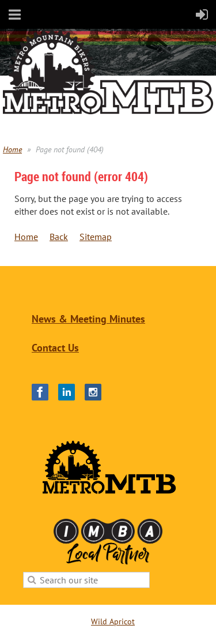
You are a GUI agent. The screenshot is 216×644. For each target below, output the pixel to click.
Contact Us (55, 348)
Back (59, 237)
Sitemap (96, 237)
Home (12, 149)
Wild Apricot (113, 621)
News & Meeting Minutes (88, 319)
